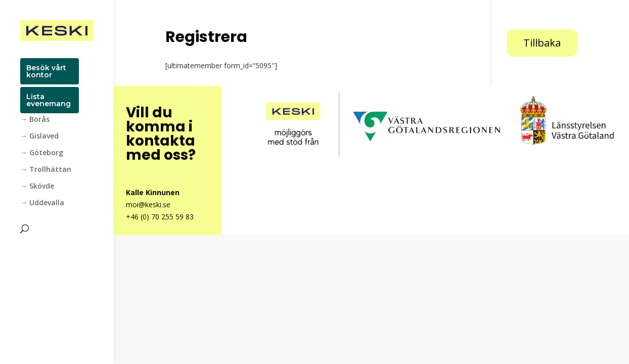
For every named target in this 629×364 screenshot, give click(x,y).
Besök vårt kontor (46, 71)
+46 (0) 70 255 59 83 (160, 217)
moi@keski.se (148, 204)
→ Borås (35, 120)
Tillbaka (542, 43)
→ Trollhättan (46, 170)
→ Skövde (37, 187)
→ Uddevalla (42, 203)
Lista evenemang (49, 100)
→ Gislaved (39, 136)
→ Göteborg (42, 153)
